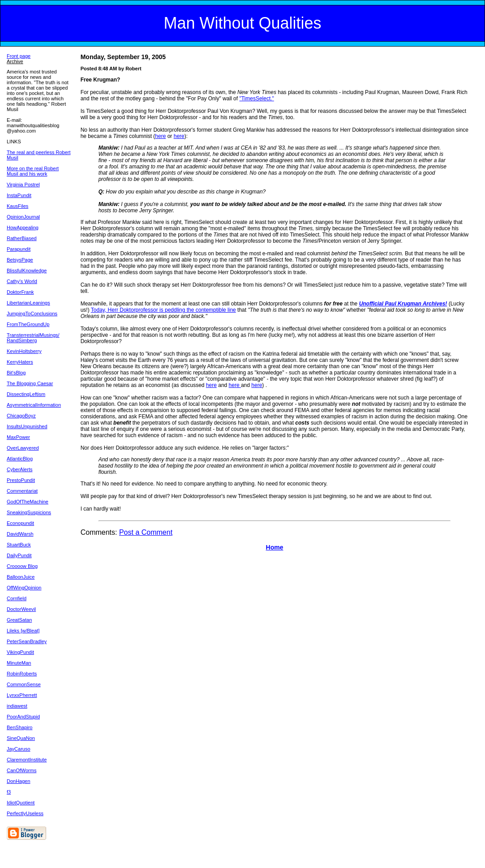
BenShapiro (20, 727)
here (160, 136)
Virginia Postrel (23, 185)
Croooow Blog (22, 566)
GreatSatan (19, 620)
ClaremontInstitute (27, 760)
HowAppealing (23, 228)
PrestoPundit (21, 480)
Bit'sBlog (16, 373)
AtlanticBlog (20, 459)
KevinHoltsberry (24, 351)
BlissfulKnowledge (27, 271)
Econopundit (20, 523)
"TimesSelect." (256, 99)
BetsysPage (20, 260)
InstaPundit (19, 195)
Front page (19, 56)
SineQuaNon (21, 738)
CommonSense (24, 684)
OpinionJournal (23, 217)
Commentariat (22, 491)
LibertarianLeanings (28, 303)
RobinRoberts (22, 674)
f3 (9, 792)
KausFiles (17, 206)
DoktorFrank (20, 292)
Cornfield (17, 598)
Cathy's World (22, 281)
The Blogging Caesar (30, 383)
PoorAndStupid (23, 717)
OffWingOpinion (24, 588)
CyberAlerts (19, 469)
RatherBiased (22, 238)
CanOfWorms (21, 770)
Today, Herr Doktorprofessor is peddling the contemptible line (163, 310)
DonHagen (19, 781)
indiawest (17, 706)
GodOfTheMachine (28, 502)
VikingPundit (20, 652)
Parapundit (19, 249)
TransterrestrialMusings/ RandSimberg (33, 338)
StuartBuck (19, 545)
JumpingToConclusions (32, 314)
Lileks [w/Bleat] (23, 631)
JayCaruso (19, 749)
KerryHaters (20, 362)
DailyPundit (19, 555)
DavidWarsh (20, 534)
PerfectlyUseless (25, 813)
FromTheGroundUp (28, 324)
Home (275, 547)
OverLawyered (23, 448)
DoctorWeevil (21, 609)
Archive (15, 61)
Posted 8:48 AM (99, 69)
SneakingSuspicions (29, 512)
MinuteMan (19, 663)
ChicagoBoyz (21, 416)
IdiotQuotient (21, 803)
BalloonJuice (21, 577)
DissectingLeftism (26, 394)
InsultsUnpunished (27, 426)
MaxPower (18, 437)
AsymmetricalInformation (34, 405)
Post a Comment (146, 532)
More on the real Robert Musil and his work (33, 171)
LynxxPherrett (22, 695)
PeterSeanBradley (27, 641)
